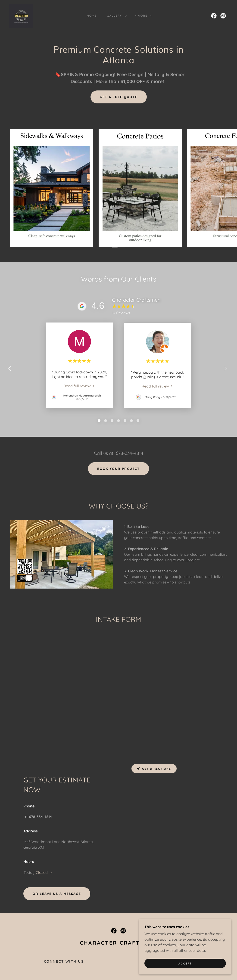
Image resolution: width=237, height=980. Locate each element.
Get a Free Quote (119, 97)
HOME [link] (92, 16)
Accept (185, 963)
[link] (21, 15)
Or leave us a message (57, 894)
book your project (118, 469)
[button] (116, 16)
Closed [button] (42, 872)
